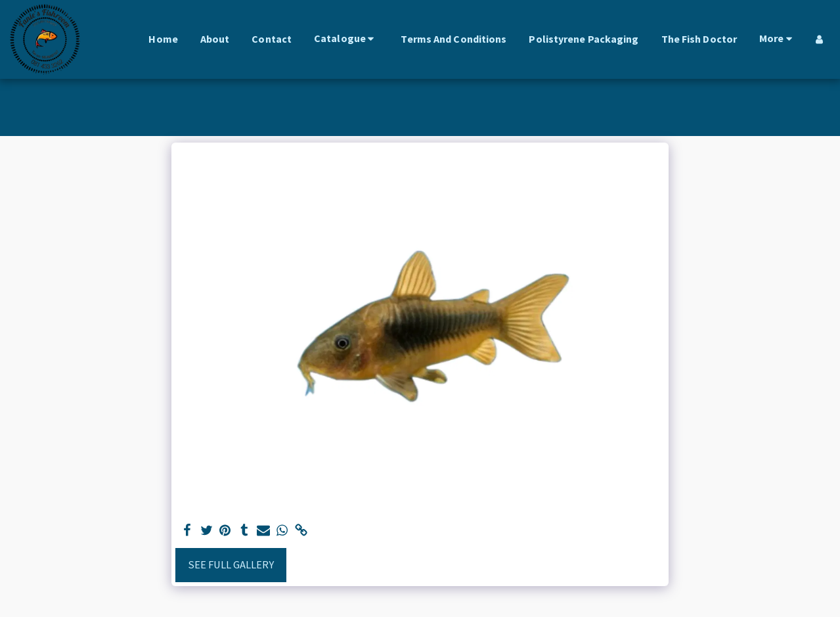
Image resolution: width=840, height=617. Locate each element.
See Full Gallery (231, 565)
